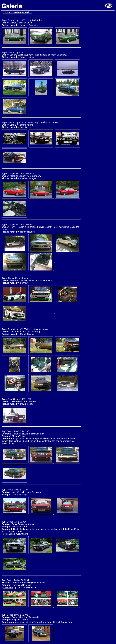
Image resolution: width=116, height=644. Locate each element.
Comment (8, 587)
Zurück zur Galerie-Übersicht (16, 12)
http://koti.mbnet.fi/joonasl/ (54, 55)
